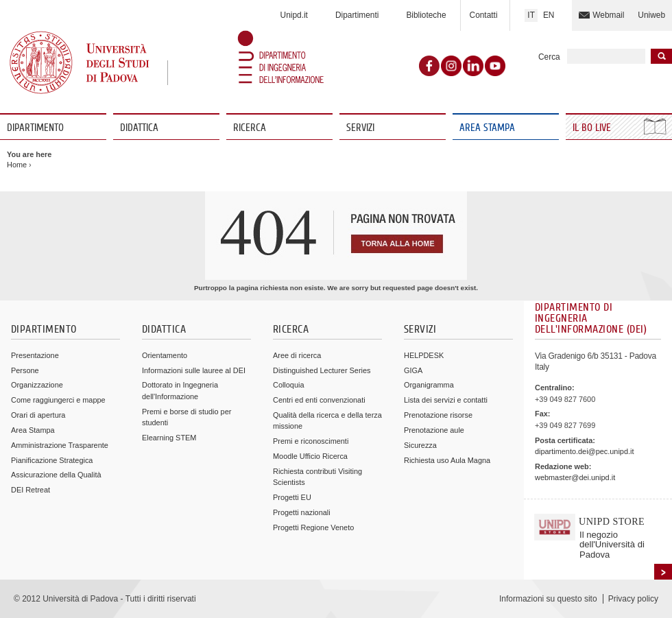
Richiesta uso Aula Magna (447, 460)
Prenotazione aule (434, 430)
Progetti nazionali (302, 512)
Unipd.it (294, 15)
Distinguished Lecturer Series (322, 370)
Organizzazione (37, 385)
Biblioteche (426, 15)
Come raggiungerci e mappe (58, 400)
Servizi (360, 128)
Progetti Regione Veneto (313, 527)
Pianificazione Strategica (52, 460)
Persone (25, 370)
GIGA (413, 370)
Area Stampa (487, 128)
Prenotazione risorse (438, 415)
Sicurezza (420, 445)
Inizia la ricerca (661, 56)
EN (549, 15)
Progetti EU (292, 497)
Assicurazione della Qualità (56, 475)
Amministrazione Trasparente (60, 445)
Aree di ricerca (297, 355)
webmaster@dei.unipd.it (575, 477)
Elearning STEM (169, 438)
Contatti (484, 15)
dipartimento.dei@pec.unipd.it (584, 451)
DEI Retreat (31, 490)
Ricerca (250, 128)
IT (531, 15)
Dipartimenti (357, 15)
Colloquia (288, 385)
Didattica (139, 128)
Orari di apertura (38, 415)
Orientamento (165, 355)
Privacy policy (633, 599)
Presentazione (35, 355)
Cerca (549, 57)
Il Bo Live (593, 128)
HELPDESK (424, 355)
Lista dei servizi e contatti (446, 400)
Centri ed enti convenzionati (319, 400)
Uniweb (651, 15)
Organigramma (429, 385)
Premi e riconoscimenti (311, 441)
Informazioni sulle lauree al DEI (194, 370)
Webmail (608, 15)
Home (17, 165)
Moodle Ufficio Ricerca (310, 456)
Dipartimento (35, 128)
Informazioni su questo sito (548, 599)
